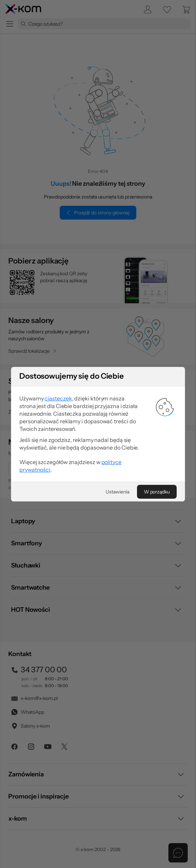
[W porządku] (157, 519)
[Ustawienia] (117, 519)
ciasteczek (58, 425)
